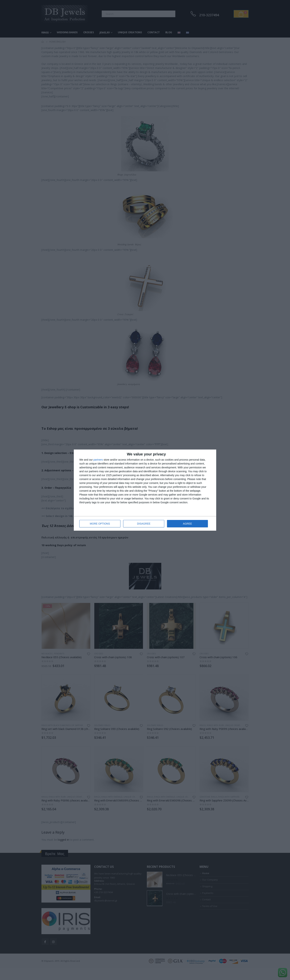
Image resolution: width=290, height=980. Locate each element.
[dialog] (145, 490)
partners (98, 460)
